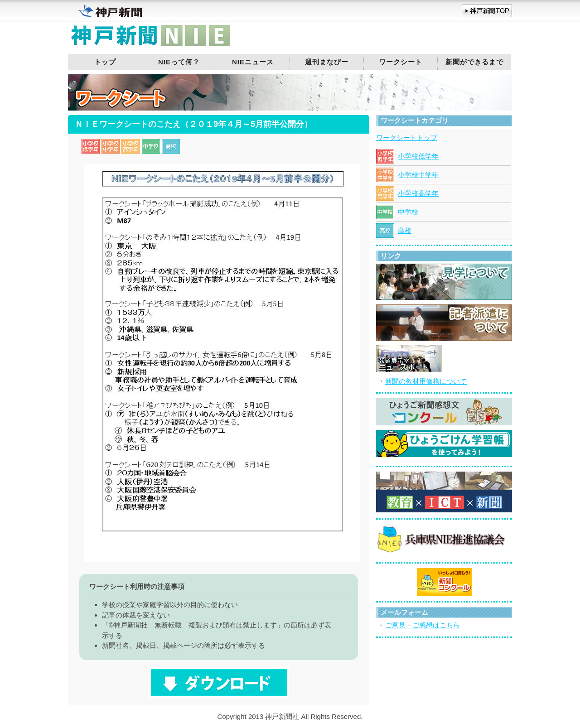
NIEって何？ (179, 62)
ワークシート (401, 62)
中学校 (408, 212)
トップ (105, 62)
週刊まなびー (327, 62)
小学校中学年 (418, 175)
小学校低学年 (418, 156)
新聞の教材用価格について (426, 381)
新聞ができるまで (474, 62)
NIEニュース (253, 62)
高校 (405, 230)
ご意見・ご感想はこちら (423, 625)
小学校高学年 (418, 193)
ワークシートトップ (407, 137)
